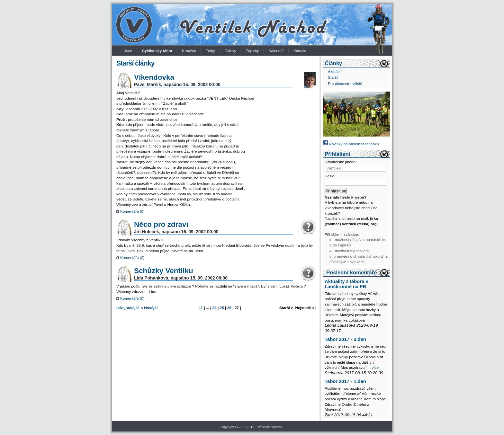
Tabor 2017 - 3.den (345, 339)
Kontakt (300, 51)
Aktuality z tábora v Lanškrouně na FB (346, 284)
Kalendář (276, 51)
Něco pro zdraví (161, 224)
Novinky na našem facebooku (351, 144)
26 (229, 308)
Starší (333, 77)
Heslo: (330, 176)
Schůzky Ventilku (164, 271)
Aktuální (335, 72)
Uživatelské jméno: (341, 162)
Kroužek (189, 51)
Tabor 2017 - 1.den (345, 381)
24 (215, 308)
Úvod (128, 51)
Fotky (210, 51)
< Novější (149, 308)
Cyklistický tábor (157, 51)
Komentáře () (132, 211)
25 (222, 308)
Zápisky (252, 51)
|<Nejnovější (127, 308)
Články (230, 51)
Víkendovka (154, 77)
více (375, 368)
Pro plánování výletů (345, 84)
